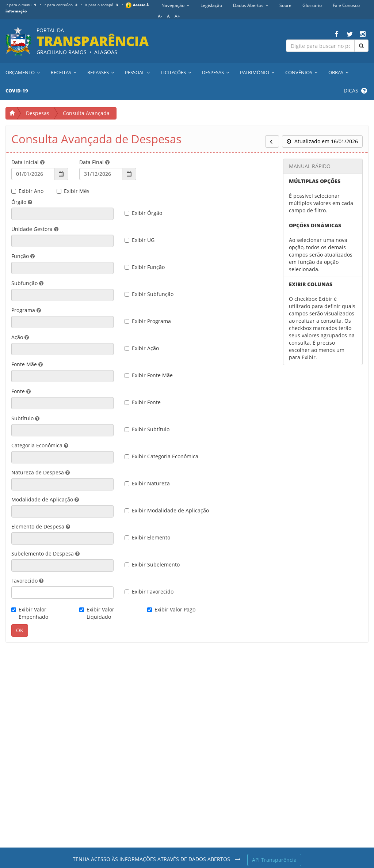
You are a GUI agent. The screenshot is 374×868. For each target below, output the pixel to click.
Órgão (22, 202)
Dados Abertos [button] (251, 5)
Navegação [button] (175, 5)
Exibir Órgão (143, 213)
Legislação (211, 5)
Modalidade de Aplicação (45, 499)
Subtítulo (25, 418)
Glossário (312, 5)
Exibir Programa (148, 321)
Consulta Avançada (86, 113)
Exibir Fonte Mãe (149, 375)
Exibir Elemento (147, 537)
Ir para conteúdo (61, 5)
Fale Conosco (346, 5)
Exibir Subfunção (149, 294)
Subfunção (27, 283)
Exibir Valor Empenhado (30, 613)
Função (23, 256)
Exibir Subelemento (152, 564)
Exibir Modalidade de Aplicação (167, 510)
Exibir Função (145, 267)
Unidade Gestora (35, 229)
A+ (177, 16)
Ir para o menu (22, 5)
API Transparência (274, 860)
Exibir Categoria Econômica (161, 456)
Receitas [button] (64, 72)
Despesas (38, 113)
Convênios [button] (301, 72)
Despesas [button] (215, 72)
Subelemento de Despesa (45, 554)
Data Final (94, 162)
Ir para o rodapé (103, 5)
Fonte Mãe (27, 364)
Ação (20, 337)
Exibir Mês (73, 191)
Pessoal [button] (137, 72)
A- (160, 16)
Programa (26, 310)
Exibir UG (140, 240)
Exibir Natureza (147, 483)
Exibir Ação (142, 348)
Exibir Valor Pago (171, 609)
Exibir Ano (27, 191)
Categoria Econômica (40, 445)
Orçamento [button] (23, 72)
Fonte (21, 391)
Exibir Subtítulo (147, 429)
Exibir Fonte (143, 402)
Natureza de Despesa (41, 472)
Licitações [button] (176, 72)
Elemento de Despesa (41, 526)
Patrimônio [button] (257, 72)
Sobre (285, 5)
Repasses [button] (101, 72)
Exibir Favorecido (149, 592)
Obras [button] (338, 72)
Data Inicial (28, 162)
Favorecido (27, 581)
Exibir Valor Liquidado (97, 613)
